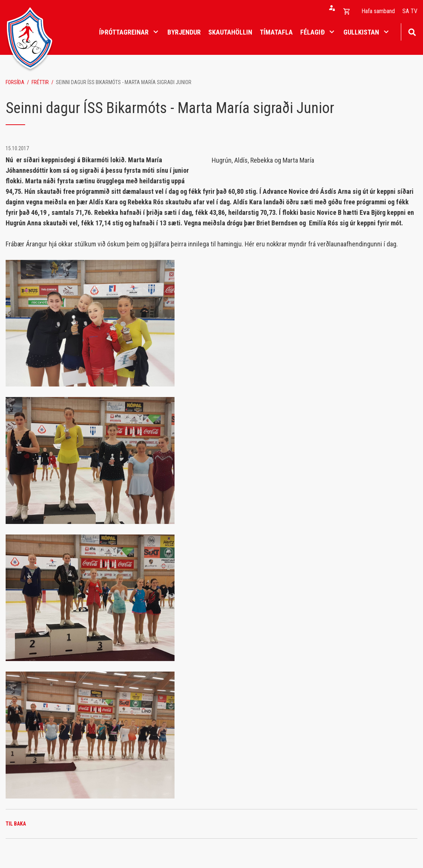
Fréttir (40, 82)
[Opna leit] (412, 31)
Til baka (16, 824)
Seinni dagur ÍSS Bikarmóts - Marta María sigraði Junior (124, 82)
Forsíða (15, 82)
